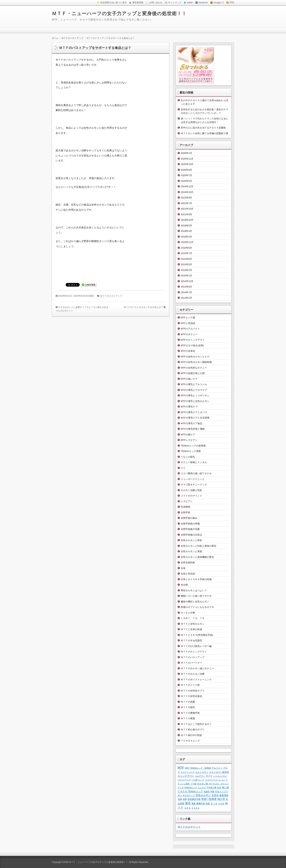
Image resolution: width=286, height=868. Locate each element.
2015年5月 (186, 264)
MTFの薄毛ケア (189, 407)
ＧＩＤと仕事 (188, 613)
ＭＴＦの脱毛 (188, 707)
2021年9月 (186, 214)
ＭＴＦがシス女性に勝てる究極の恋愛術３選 (204, 133)
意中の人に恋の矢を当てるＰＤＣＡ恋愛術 (203, 128)
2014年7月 (186, 292)
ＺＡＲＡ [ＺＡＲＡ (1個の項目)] (196, 808)
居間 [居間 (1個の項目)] (185, 799)
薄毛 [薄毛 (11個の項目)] (188, 803)
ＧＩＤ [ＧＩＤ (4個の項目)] (214, 803)
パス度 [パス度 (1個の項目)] (195, 780)
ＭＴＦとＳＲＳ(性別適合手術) (197, 635)
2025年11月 (187, 159)
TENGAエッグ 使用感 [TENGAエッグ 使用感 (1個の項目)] (200, 768)
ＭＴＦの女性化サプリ (193, 691)
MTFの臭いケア (189, 379)
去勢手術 (185, 512)
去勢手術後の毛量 (190, 529)
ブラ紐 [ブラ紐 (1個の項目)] (193, 784)
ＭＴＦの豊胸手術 (190, 713)
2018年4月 (186, 231)
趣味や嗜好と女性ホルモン (195, 602)
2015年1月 (186, 276)
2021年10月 (187, 209)
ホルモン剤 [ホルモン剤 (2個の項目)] (203, 784)
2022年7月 (186, 203)
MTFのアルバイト (190, 329)
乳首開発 (185, 507)
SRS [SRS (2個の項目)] (187, 768)
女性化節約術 (188, 563)
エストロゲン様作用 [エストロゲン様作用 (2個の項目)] (219, 772)
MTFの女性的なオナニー (194, 368)
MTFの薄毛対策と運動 (193, 429)
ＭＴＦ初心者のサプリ (193, 730)
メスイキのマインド (191, 496)
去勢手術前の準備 (190, 524)
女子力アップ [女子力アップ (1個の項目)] (189, 795)
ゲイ (183, 468)
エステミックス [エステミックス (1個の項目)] (188, 772)
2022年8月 (186, 198)
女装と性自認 (188, 574)
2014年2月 (186, 298)
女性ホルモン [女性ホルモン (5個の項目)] (203, 795)
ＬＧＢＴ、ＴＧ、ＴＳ (193, 618)
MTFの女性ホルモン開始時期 (196, 362)
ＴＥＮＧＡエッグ (190, 741)
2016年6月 (186, 248)
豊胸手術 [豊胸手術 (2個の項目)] (201, 803)
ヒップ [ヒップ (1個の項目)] (201, 780)
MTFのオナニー (189, 334)
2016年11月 (187, 242)
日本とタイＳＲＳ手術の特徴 (196, 579)
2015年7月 (186, 253)
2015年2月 (186, 270)
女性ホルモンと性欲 (191, 540)
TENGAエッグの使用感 (193, 446)
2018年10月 (187, 220)
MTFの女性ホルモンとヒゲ (195, 357)
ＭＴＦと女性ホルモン (193, 624)
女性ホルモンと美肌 (191, 551)
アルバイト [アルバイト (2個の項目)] (217, 768)
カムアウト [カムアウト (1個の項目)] (200, 776)
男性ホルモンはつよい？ (194, 590)
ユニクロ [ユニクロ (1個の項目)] (202, 787)
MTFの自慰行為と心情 (193, 373)
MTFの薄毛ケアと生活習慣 (195, 418)
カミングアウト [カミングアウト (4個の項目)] (186, 776)
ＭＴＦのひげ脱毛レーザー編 (196, 646)
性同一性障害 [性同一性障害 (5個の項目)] (209, 799)
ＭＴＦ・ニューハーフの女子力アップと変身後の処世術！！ (119, 14)
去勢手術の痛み (189, 518)
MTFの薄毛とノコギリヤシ (195, 395)
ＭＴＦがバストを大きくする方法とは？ (143, 307)
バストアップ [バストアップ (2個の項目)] (184, 780)
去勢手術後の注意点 (191, 535)
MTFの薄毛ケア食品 (192, 423)
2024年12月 (187, 186)
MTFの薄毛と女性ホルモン (195, 401)
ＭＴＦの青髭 (188, 718)
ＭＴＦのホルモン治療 (193, 674)
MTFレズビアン (189, 440)
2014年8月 (186, 287)
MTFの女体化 (188, 351)
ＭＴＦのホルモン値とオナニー (197, 668)
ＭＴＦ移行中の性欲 (191, 735)
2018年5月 (186, 226)
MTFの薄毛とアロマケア (194, 390)
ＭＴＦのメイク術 (190, 685)
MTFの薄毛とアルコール (194, 384)
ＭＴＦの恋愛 (188, 702)
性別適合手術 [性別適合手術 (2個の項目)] (194, 799)
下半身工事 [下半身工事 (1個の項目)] (211, 787)
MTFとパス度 (188, 318)
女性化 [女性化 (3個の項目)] (215, 795)
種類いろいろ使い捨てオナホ (196, 596)
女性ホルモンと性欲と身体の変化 (199, 546)
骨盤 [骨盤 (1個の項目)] (208, 804)
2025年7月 (186, 175)
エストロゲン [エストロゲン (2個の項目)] (202, 772)
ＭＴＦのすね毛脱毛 (191, 640)
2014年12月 (187, 281)
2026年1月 (186, 153)
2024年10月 (187, 192)
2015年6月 (186, 259)
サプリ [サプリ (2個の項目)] (209, 776)
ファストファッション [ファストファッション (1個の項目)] (215, 780)
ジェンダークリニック (193, 479)
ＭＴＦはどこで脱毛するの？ (196, 724)
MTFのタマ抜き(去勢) (192, 345)
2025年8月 (186, 170)
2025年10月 (187, 164)
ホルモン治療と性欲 (191, 490)
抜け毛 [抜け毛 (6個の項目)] (221, 799)
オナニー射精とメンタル (194, 462)
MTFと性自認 (188, 323)
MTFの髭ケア (188, 435)
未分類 (184, 585)
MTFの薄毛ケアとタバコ (194, 412)
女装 (183, 568)
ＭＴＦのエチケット (189, 827)
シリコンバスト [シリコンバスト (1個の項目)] (220, 776)
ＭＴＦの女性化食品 (191, 696)
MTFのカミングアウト (193, 340)
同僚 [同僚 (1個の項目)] (212, 792)
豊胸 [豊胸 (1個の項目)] (194, 804)
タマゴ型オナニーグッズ (194, 485)
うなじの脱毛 (188, 457)
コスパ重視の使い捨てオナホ (196, 473)
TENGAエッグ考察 (191, 451)
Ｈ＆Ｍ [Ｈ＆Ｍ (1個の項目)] (221, 804)
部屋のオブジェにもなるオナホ (197, 607)
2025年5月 (186, 181)
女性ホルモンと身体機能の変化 (197, 557)
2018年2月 (186, 237)
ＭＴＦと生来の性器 (191, 629)
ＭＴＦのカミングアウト (194, 652)
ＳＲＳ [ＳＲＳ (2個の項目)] (188, 808)
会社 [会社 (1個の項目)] (219, 787)
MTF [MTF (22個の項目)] (181, 768)
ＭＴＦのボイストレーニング (196, 680)
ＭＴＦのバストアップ (111, 296)
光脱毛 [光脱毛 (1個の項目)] (207, 792)
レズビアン (187, 501)
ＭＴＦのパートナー (191, 663)
